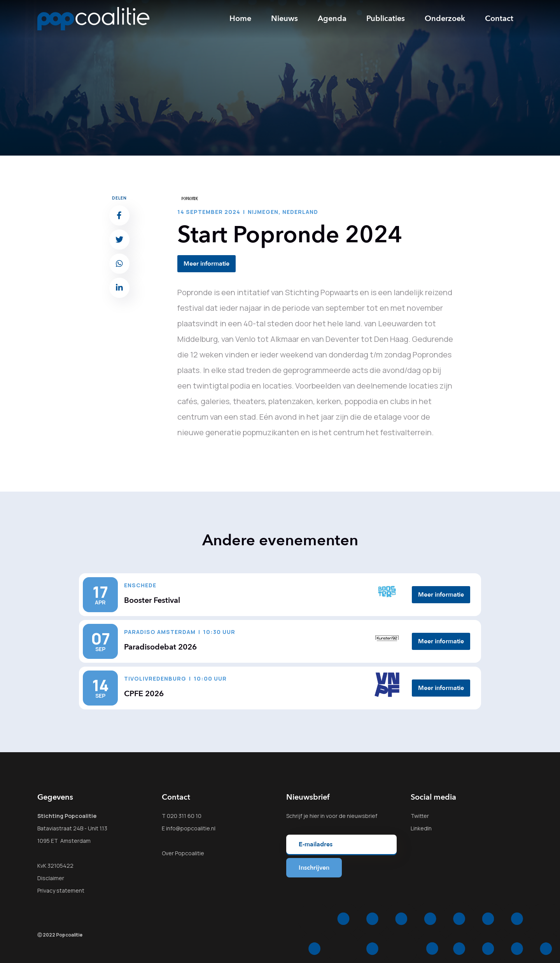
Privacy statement (61, 890)
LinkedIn (421, 828)
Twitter (420, 816)
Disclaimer (51, 878)
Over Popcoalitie (183, 853)
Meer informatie (206, 264)
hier (314, 816)
